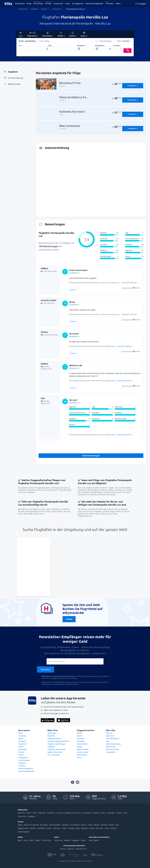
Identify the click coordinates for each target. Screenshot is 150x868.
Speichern (46, 669)
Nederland (41, 828)
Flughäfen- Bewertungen (57, 749)
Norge (49, 828)
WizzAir (79, 736)
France (90, 825)
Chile (34, 813)
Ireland (111, 825)
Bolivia (29, 813)
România (84, 828)
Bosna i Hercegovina (31, 825)
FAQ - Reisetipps (54, 755)
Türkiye (83, 840)
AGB (108, 741)
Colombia (50, 813)
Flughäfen (51, 747)
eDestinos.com (81, 849)
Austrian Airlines (83, 752)
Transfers (110, 4)
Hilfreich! (73, 290)
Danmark (65, 825)
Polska (64, 828)
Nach (50, 46)
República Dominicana (73, 813)
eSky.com (71, 849)
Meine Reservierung (113, 744)
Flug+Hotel (20, 4)
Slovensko (100, 828)
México (103, 813)
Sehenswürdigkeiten (94, 4)
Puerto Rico (22, 816)
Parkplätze (22, 763)
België (20, 825)
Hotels (21, 747)
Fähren (21, 755)
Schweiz (114, 828)
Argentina (21, 813)
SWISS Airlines (82, 755)
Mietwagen (22, 749)
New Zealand (94, 840)
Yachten (21, 752)
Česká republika (55, 825)
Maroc (32, 840)
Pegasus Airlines (83, 749)
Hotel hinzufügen (105, 41)
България (44, 825)
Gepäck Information (55, 752)
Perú (125, 813)
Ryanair (79, 733)
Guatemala (86, 813)
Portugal (71, 828)
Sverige (92, 828)
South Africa (46, 840)
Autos (67, 4)
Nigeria (38, 840)
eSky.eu (63, 849)
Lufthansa (81, 738)
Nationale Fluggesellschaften (58, 741)
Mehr (118, 4)
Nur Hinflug (45, 41)
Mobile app (52, 733)
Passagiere (117, 46)
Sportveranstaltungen (26, 771)
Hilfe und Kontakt (112, 749)
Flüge (29, 4)
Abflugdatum (81, 46)
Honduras (96, 813)
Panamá (119, 813)
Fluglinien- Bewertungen (56, 744)
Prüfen (69, 619)
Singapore (75, 840)
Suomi (107, 828)
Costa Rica (59, 813)
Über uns (109, 733)
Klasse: (120, 41)
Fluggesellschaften (54, 738)
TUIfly (79, 758)
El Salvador (41, 813)
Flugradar (51, 736)
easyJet (79, 747)
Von (20, 46)
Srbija (78, 828)
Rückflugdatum (100, 46)
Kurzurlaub (38, 4)
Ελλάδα (97, 825)
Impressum (110, 736)
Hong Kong (58, 840)
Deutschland (75, 825)
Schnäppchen (78, 4)
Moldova (33, 828)
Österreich (56, 828)
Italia (117, 825)
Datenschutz (111, 747)
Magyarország (23, 828)
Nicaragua (111, 813)
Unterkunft (58, 4)
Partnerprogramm (113, 738)
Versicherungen (24, 760)
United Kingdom (24, 832)
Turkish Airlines (82, 744)
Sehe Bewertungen (91, 456)
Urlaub (48, 4)
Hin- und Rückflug (28, 41)
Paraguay (31, 816)
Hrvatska (104, 825)
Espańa (83, 825)
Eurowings (81, 741)
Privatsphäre (111, 752)
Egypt (20, 840)
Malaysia (67, 840)
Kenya (26, 840)
